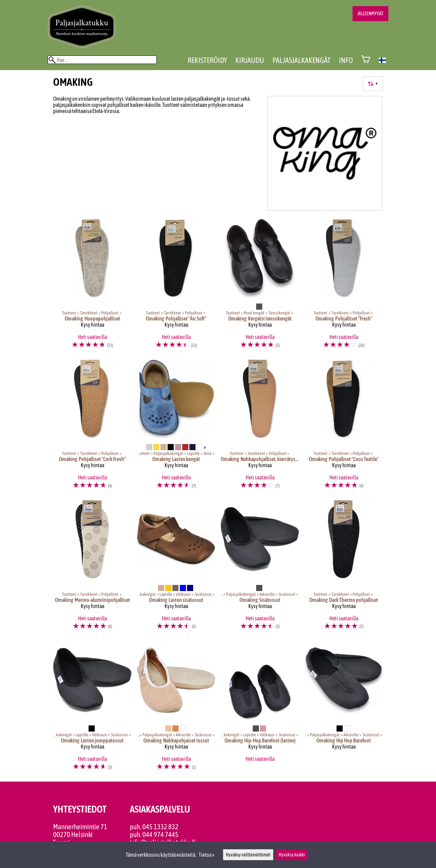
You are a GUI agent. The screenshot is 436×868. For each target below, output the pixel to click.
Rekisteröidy (207, 60)
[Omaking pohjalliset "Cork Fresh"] (92, 427)
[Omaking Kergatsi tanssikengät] (260, 287)
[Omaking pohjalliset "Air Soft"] (176, 287)
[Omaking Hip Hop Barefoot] (344, 709)
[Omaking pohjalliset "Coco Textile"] (344, 427)
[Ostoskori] (366, 60)
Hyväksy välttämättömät (248, 855)
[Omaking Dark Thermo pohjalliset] (344, 568)
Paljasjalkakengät (302, 60)
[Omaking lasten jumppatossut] (92, 709)
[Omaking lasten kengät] (176, 427)
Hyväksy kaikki (292, 855)
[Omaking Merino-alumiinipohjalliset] (92, 568)
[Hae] (102, 60)
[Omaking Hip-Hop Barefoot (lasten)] (260, 709)
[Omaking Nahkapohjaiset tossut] (176, 709)
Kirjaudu (250, 60)
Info (346, 60)
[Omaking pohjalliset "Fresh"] (344, 287)
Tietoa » (207, 855)
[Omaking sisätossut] (260, 568)
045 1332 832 (160, 827)
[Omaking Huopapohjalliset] (92, 287)
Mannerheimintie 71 (80, 827)
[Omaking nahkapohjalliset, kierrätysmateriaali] (260, 427)
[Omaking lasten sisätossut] (176, 568)
